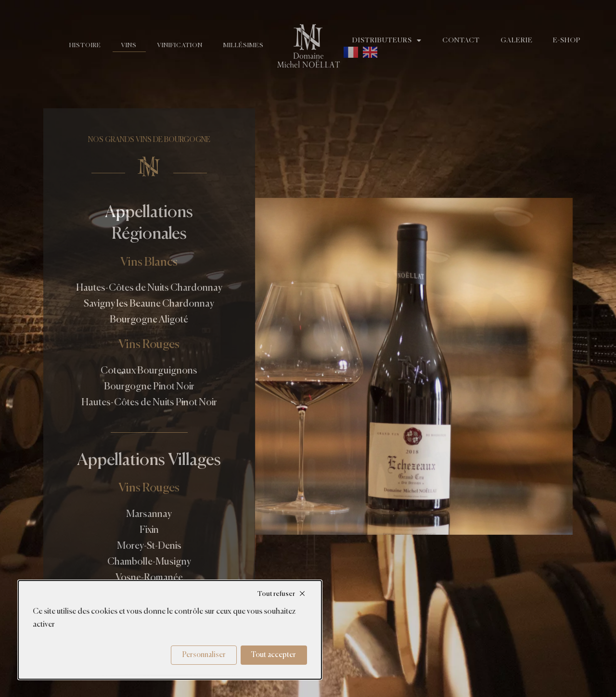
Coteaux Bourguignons (149, 371)
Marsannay (149, 514)
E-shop (578, 40)
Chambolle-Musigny (149, 562)
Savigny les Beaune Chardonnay (149, 304)
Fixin (149, 530)
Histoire (78, 45)
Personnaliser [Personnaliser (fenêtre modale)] (204, 655)
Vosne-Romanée (149, 578)
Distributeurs (388, 40)
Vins (124, 45)
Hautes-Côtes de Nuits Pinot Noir (149, 403)
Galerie (525, 40)
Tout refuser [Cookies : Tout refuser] (276, 594)
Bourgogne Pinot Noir (149, 387)
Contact (466, 40)
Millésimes (243, 45)
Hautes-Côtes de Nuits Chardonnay (149, 288)
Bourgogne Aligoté (149, 320)
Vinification (177, 45)
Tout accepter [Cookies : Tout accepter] (274, 655)
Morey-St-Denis (149, 546)
